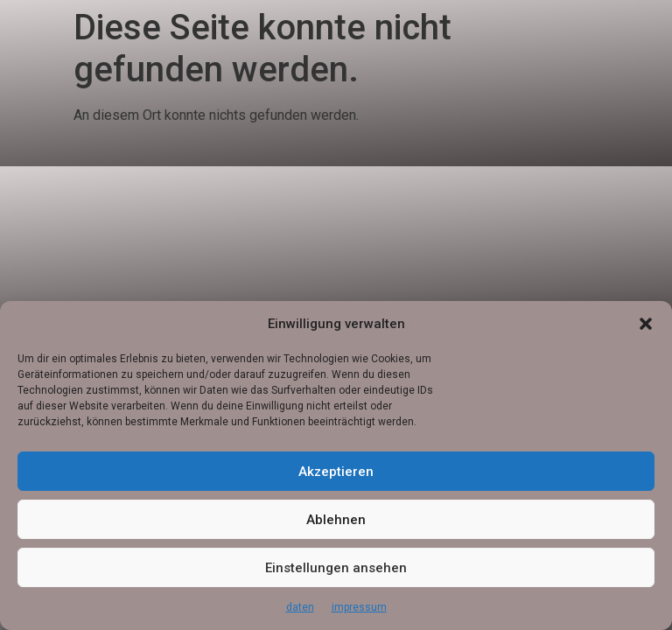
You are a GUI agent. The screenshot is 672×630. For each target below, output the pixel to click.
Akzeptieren (336, 472)
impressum (359, 607)
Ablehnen (336, 520)
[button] (646, 324)
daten (300, 607)
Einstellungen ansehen (336, 568)
